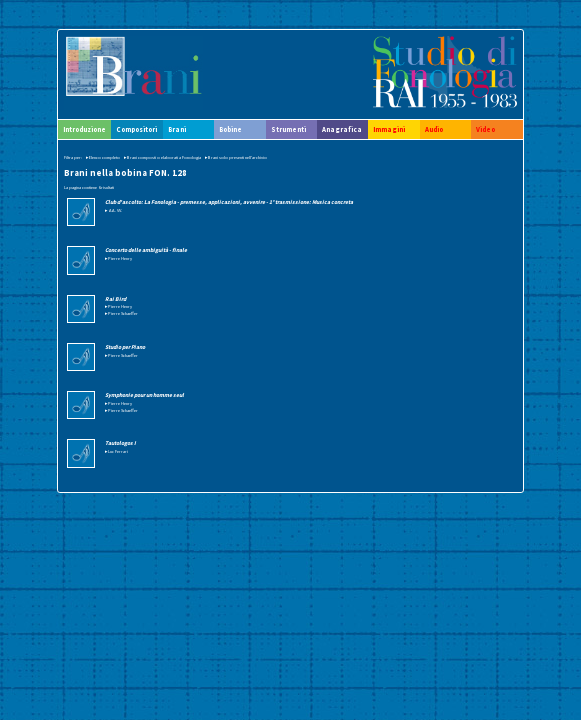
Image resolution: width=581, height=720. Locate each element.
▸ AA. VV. (113, 210)
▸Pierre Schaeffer (121, 313)
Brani (177, 129)
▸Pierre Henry (118, 258)
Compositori (136, 129)
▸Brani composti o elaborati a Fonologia (162, 157)
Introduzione (84, 129)
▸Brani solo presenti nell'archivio (236, 157)
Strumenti (288, 129)
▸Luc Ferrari (116, 451)
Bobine (230, 129)
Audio (434, 129)
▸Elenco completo (103, 157)
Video (485, 129)
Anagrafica (342, 129)
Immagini (389, 129)
